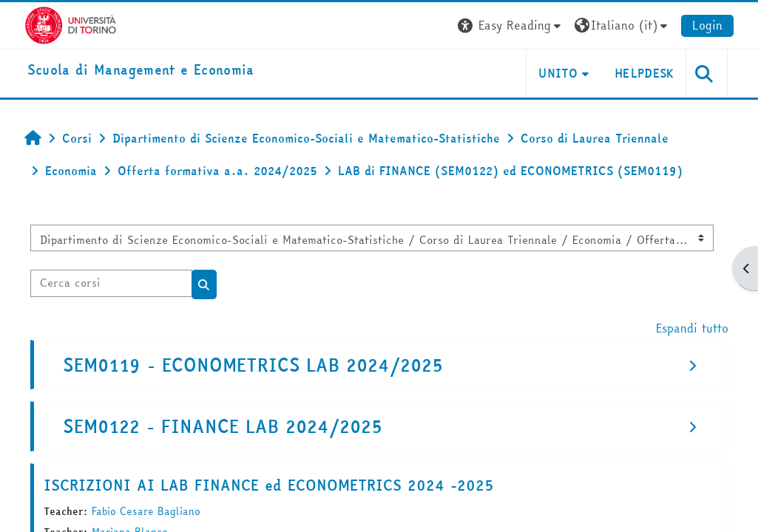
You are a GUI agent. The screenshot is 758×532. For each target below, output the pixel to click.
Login (707, 25)
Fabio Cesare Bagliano (146, 511)
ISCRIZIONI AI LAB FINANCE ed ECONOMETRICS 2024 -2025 (269, 485)
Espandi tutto (692, 328)
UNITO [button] (558, 73)
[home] (141, 71)
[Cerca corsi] (111, 283)
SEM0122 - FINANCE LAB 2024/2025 (223, 427)
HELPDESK (644, 73)
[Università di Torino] (71, 24)
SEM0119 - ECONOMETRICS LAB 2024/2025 (253, 365)
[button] (511, 25)
